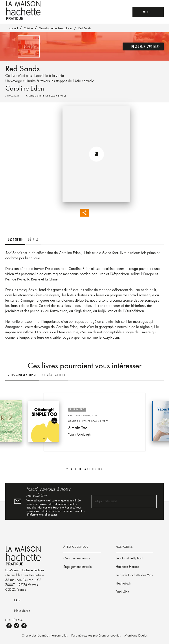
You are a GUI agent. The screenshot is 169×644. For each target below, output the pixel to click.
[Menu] (148, 12)
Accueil (13, 28)
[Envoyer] (151, 501)
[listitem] (9, 626)
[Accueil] (24, 10)
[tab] (15, 239)
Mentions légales (136, 635)
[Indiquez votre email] (119, 501)
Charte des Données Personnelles (45, 635)
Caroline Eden (25, 88)
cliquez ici (51, 514)
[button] (143, 46)
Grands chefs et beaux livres (56, 28)
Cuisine (28, 28)
